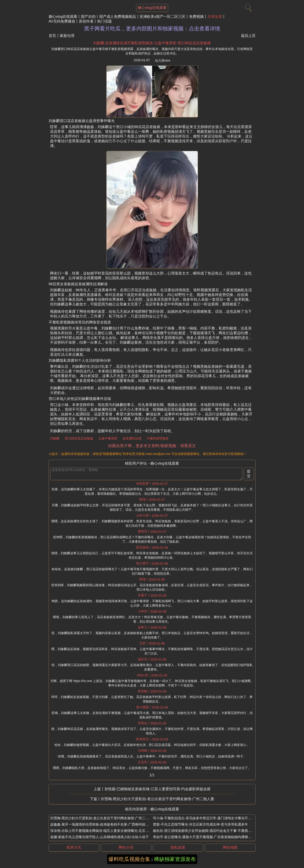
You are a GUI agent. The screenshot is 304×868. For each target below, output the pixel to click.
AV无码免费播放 (62, 21)
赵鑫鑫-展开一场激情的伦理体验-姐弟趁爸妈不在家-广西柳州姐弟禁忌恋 (105, 824)
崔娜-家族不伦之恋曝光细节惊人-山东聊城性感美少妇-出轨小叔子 (100, 837)
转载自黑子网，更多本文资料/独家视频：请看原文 (152, 446)
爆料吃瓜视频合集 (129, 859)
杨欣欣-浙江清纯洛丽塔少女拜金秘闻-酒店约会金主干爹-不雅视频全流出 (207, 831)
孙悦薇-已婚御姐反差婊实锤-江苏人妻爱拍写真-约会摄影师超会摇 (158, 789)
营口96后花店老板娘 (79, 438)
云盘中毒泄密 (108, 438)
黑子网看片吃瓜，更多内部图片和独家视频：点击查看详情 (152, 29)
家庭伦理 (67, 36)
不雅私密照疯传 (158, 438)
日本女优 (215, 17)
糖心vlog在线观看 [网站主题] (152, 8)
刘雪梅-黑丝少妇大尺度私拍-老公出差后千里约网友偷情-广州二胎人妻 (158, 799)
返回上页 (248, 36)
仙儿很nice (163, 61)
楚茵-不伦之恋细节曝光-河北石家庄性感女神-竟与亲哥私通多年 (201, 824)
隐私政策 (178, 847)
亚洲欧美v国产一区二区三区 (162, 17)
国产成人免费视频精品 (118, 17)
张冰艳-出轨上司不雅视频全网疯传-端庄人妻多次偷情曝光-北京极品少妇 (105, 831)
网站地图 (230, 847)
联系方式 (74, 847)
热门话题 (104, 21)
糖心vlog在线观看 (63, 17)
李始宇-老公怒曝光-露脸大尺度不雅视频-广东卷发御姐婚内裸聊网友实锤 (207, 837)
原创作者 (86, 21)
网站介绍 (126, 847)
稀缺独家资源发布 (175, 859)
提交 (249, 474)
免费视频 (196, 17)
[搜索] (248, 7)
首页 (52, 36)
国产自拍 (88, 17)
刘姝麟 (55, 438)
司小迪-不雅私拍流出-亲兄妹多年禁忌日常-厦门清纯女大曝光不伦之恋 (206, 818)
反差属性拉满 (132, 438)
